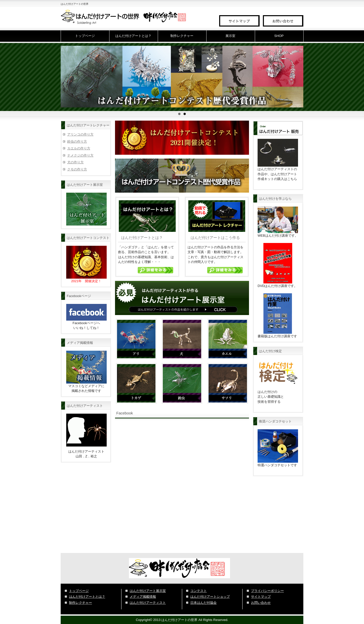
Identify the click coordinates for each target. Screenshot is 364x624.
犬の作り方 (75, 162)
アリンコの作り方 (80, 134)
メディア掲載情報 (143, 597)
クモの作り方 (77, 169)
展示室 (230, 36)
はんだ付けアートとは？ (133, 36)
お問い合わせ (261, 603)
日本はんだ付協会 (203, 603)
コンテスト (199, 591)
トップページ (85, 36)
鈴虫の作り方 (77, 141)
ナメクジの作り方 (80, 155)
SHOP (279, 36)
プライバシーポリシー (267, 591)
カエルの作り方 (79, 148)
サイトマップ (261, 597)
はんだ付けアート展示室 (148, 591)
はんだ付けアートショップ (210, 597)
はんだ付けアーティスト (148, 603)
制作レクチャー (182, 36)
